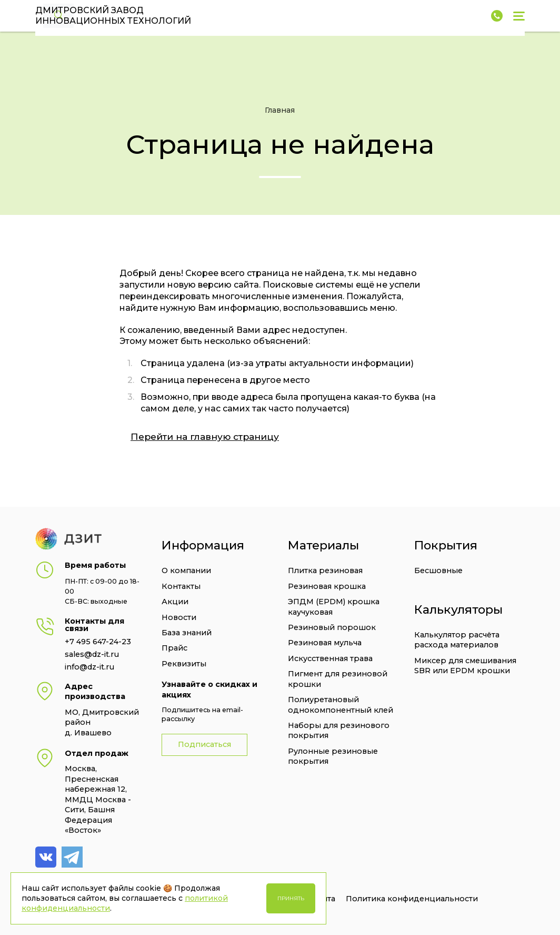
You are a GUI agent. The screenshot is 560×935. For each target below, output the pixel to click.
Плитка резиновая (325, 570)
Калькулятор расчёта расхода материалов (457, 640)
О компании (186, 570)
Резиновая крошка (327, 586)
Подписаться (204, 744)
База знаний (187, 633)
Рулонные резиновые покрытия (333, 756)
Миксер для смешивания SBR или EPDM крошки (465, 666)
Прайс (174, 648)
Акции (175, 602)
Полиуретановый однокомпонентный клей (341, 705)
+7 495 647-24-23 (98, 642)
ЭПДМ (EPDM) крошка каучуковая (334, 607)
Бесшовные (438, 570)
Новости (179, 617)
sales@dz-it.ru (92, 654)
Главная (280, 110)
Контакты (181, 586)
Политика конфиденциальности (412, 899)
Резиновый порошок (332, 627)
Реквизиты (184, 664)
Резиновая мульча (325, 643)
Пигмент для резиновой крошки (338, 679)
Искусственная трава (330, 658)
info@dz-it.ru (89, 667)
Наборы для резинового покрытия (339, 730)
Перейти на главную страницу (205, 436)
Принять (291, 898)
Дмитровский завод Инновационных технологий (113, 16)
